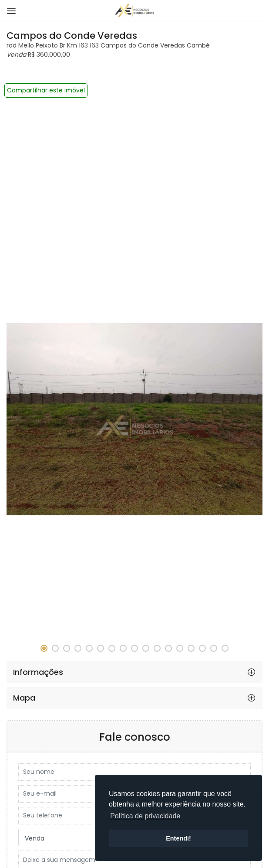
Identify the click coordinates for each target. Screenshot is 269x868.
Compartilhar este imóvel (46, 90)
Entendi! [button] (178, 838)
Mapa (24, 698)
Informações (38, 672)
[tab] (134, 672)
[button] (44, 648)
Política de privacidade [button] (145, 816)
